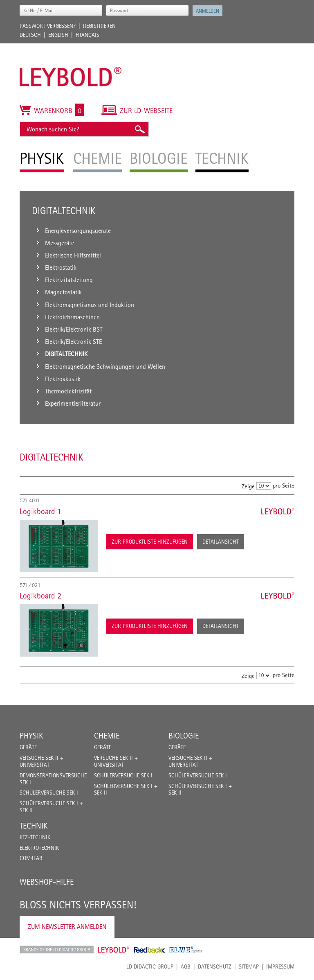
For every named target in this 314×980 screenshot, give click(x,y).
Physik (31, 736)
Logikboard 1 (40, 511)
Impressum (280, 966)
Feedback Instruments (149, 950)
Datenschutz (215, 966)
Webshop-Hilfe (47, 882)
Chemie (107, 736)
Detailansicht (221, 542)
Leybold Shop (114, 950)
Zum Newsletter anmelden (67, 927)
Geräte (28, 747)
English (58, 35)
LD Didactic (57, 950)
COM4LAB (31, 858)
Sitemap (249, 966)
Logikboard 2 (40, 596)
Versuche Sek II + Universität (41, 761)
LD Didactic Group (150, 966)
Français (87, 35)
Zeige (248, 486)
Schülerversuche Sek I (49, 793)
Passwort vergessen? (48, 26)
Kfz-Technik (35, 837)
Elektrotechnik (39, 848)
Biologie (184, 736)
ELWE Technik (186, 950)
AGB (186, 966)
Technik (34, 826)
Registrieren (99, 26)
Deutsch (30, 35)
